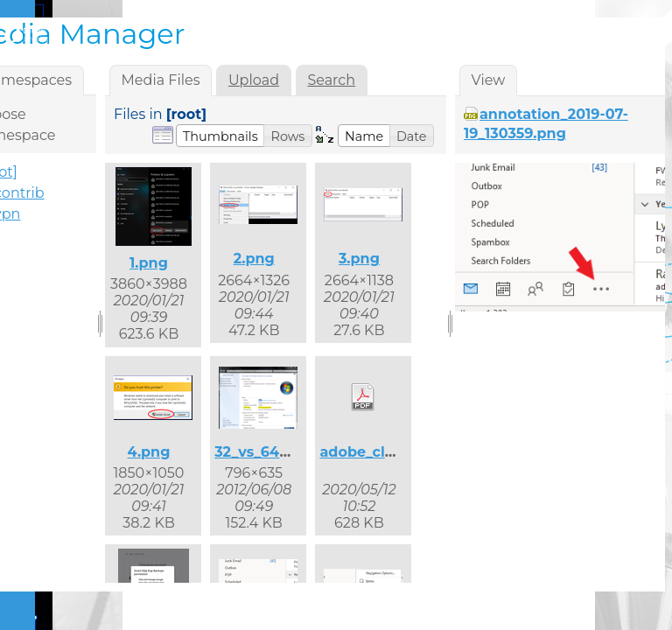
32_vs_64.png (263, 452)
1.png (149, 263)
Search (331, 80)
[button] (220, 136)
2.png (254, 259)
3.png (359, 259)
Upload (254, 80)
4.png (149, 452)
